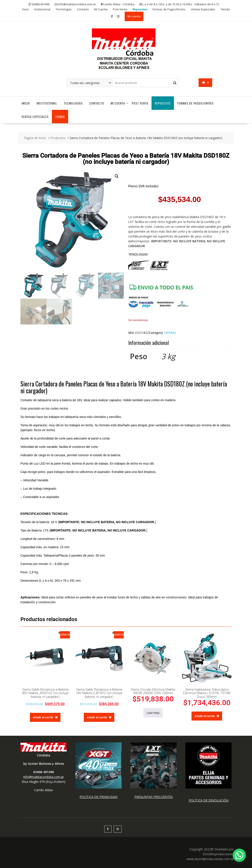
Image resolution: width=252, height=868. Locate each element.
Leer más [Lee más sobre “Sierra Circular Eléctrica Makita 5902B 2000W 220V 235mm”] (153, 713)
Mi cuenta (134, 16)
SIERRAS (170, 333)
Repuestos (140, 9)
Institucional (42, 9)
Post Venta (120, 9)
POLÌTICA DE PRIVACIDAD (99, 797)
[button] (117, 176)
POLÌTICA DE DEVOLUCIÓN (209, 800)
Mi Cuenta (101, 9)
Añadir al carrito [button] (43, 717)
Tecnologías (64, 9)
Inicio (26, 9)
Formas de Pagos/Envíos (169, 9)
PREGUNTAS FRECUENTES (154, 797)
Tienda (225, 9)
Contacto (83, 9)
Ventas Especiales (203, 9)
